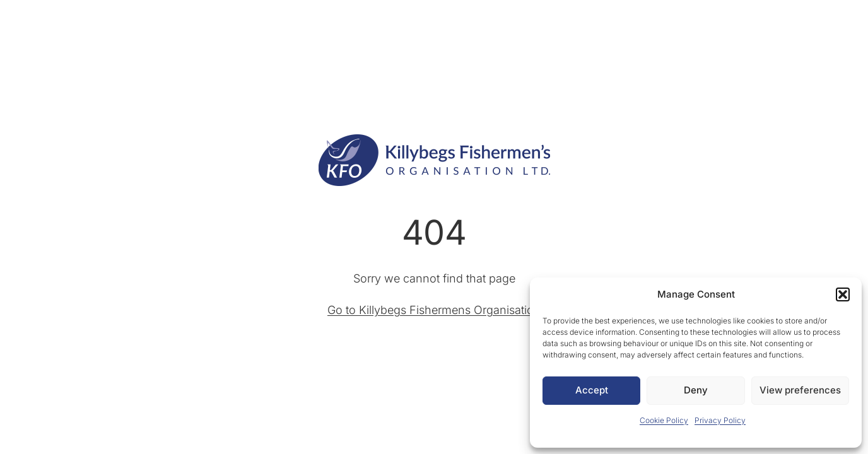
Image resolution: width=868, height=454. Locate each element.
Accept (592, 390)
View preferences (800, 390)
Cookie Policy (664, 420)
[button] (843, 294)
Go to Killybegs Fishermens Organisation (434, 310)
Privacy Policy (720, 420)
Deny (696, 390)
